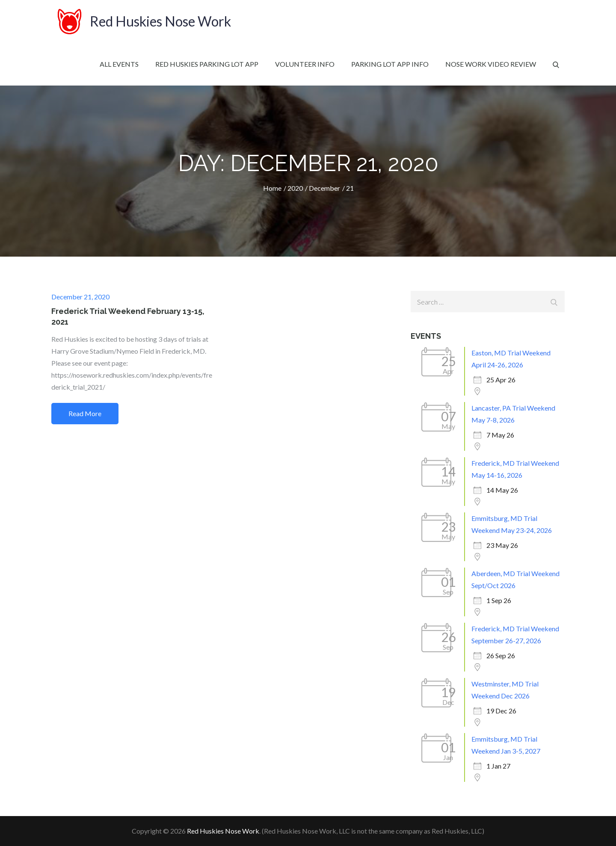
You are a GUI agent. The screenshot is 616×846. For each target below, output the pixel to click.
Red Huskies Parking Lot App (207, 64)
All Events (119, 64)
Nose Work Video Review (491, 64)
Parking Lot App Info (390, 64)
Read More (85, 413)
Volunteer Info (305, 64)
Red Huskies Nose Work (160, 21)
